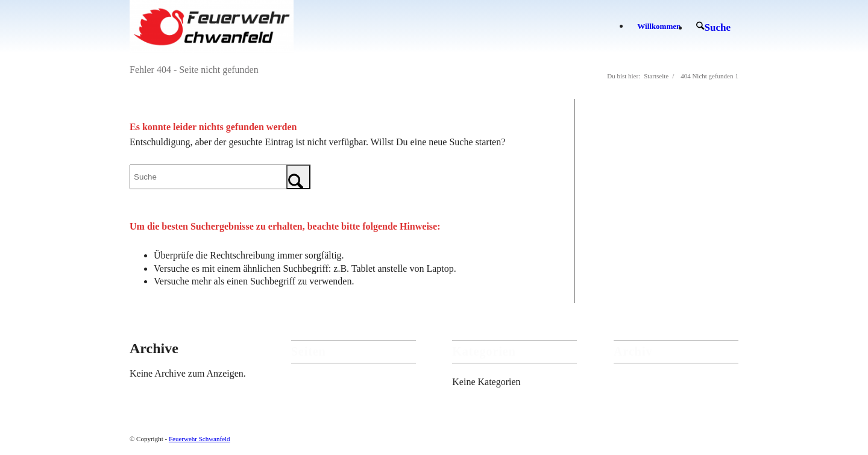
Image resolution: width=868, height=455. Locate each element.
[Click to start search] (298, 177)
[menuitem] (659, 27)
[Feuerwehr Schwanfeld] (212, 27)
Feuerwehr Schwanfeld (200, 439)
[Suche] (713, 27)
